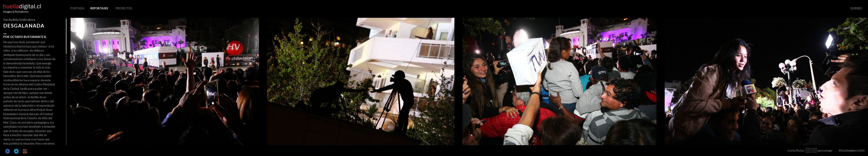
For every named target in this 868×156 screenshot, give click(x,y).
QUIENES (856, 8)
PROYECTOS (124, 8)
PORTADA (77, 8)
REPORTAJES (99, 8)
